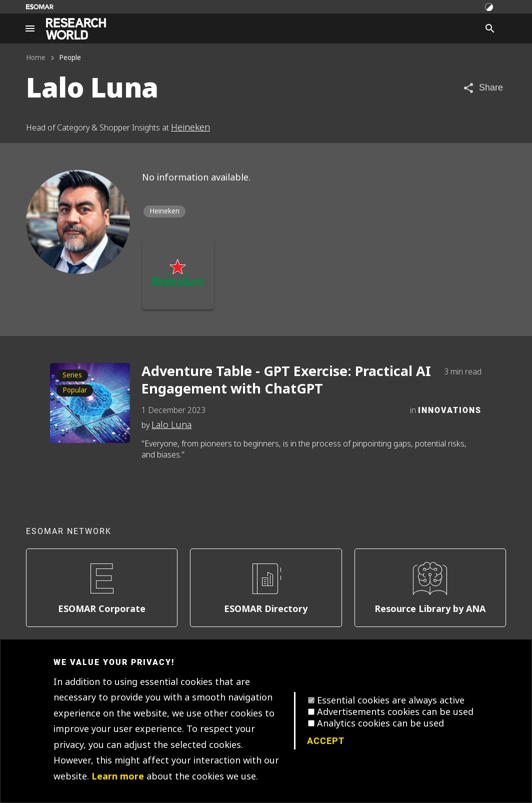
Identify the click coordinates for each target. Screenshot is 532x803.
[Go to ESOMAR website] (40, 7)
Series (72, 375)
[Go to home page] (76, 29)
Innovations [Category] (450, 410)
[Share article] (483, 88)
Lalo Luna (171, 425)
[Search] (490, 28)
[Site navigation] (30, 28)
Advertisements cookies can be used (395, 712)
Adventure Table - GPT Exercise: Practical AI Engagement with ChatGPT (286, 380)
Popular (75, 390)
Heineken (190, 127)
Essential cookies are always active (391, 700)
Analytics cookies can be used (380, 723)
